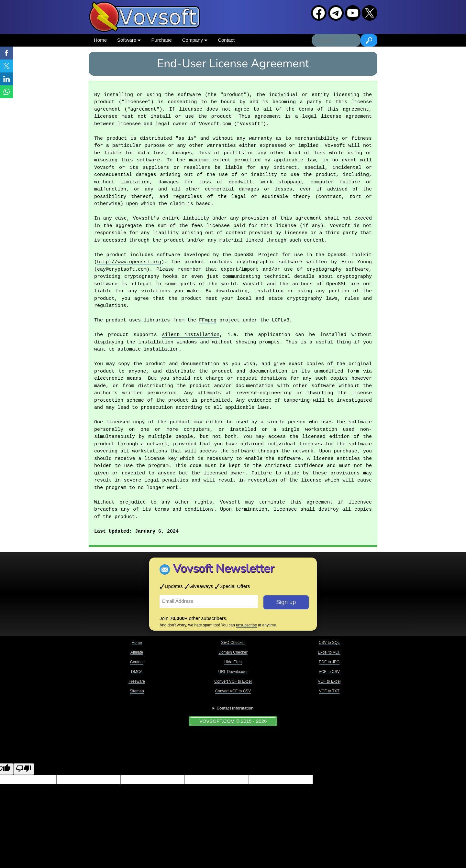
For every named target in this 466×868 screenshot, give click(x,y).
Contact (226, 40)
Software (129, 40)
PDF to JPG (329, 662)
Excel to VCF (329, 652)
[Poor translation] (24, 769)
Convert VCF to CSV (233, 691)
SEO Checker (233, 643)
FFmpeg (208, 320)
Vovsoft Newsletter (223, 569)
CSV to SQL (329, 643)
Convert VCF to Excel (233, 681)
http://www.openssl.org (129, 262)
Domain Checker (233, 652)
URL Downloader (233, 672)
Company (195, 40)
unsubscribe (246, 625)
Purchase (161, 40)
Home (100, 40)
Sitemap (137, 691)
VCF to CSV (329, 672)
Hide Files (233, 662)
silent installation (191, 335)
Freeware (137, 681)
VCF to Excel (329, 681)
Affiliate (137, 652)
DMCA (137, 672)
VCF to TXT (329, 691)
